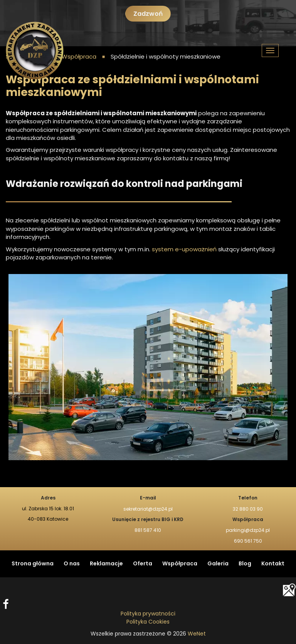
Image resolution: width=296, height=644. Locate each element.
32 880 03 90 (248, 509)
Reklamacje (106, 564)
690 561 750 (248, 541)
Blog (245, 564)
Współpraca (180, 564)
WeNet (197, 634)
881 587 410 (148, 530)
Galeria (218, 564)
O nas (72, 564)
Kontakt (273, 564)
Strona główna (33, 564)
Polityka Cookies (148, 622)
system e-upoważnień (183, 250)
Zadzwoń (148, 14)
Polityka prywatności (148, 614)
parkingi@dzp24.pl (248, 530)
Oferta (143, 564)
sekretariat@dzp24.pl (148, 509)
